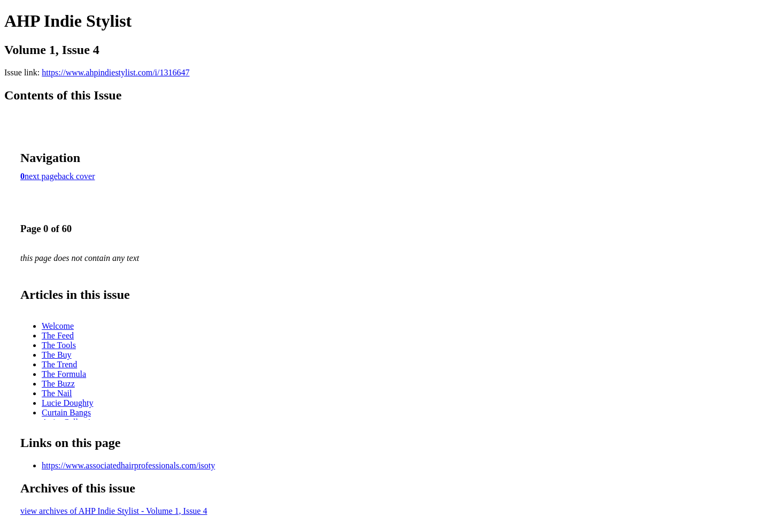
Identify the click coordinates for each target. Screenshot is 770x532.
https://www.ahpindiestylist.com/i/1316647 (115, 72)
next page (41, 176)
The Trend (59, 364)
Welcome (58, 326)
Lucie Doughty (67, 403)
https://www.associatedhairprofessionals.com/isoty (128, 465)
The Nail (57, 393)
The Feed (58, 336)
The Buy (57, 355)
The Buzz (58, 384)
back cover (76, 176)
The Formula (64, 374)
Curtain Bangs (66, 413)
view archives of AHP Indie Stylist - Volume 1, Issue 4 (114, 511)
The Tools (59, 345)
